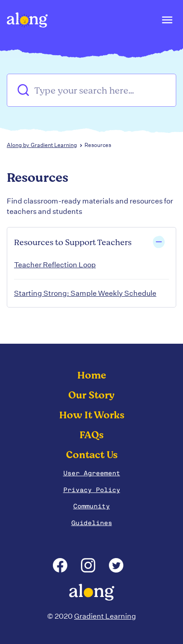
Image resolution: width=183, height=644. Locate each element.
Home (92, 375)
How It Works (92, 415)
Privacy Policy (92, 490)
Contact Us (92, 455)
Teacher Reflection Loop (55, 265)
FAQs (91, 435)
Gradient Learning (105, 616)
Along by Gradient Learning (42, 145)
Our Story (91, 395)
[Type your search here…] (91, 90)
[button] (167, 22)
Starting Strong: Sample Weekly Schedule (85, 293)
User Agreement (92, 473)
